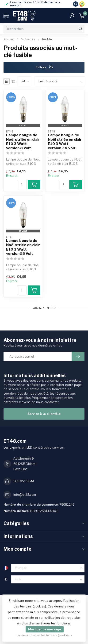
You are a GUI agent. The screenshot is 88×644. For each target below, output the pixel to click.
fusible (47, 39)
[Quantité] (22, 185)
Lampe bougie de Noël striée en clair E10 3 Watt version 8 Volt (23, 142)
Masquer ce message (45, 629)
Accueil (9, 39)
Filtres (44, 67)
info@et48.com (25, 495)
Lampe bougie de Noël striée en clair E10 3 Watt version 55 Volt (23, 247)
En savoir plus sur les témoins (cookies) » (45, 635)
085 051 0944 (24, 481)
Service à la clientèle (44, 414)
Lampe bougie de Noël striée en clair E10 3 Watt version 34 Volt (65, 142)
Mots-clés (28, 39)
